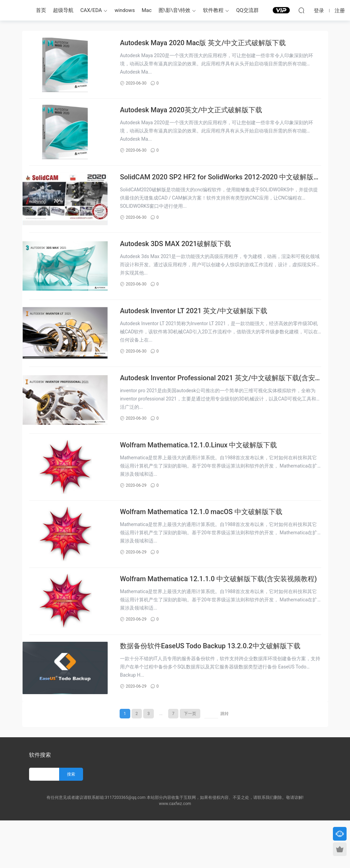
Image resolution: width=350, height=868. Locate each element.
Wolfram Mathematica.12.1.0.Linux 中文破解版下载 (205, 474)
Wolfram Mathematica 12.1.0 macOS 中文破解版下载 (208, 546)
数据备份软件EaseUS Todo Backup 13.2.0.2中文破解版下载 (217, 690)
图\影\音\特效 (174, 10)
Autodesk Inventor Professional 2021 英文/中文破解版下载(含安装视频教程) (221, 403)
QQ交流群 (247, 10)
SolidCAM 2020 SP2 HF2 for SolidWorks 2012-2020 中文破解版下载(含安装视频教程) (223, 187)
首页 (41, 10)
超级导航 (63, 10)
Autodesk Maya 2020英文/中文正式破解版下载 (198, 115)
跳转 (225, 761)
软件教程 (213, 10)
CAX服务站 (15, 10)
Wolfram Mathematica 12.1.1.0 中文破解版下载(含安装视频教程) (220, 618)
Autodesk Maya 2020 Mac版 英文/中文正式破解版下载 (209, 43)
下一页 (190, 761)
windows (125, 10)
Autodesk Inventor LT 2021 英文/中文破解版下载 (200, 330)
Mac (146, 10)
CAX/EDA (91, 10)
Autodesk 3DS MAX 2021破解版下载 (182, 258)
